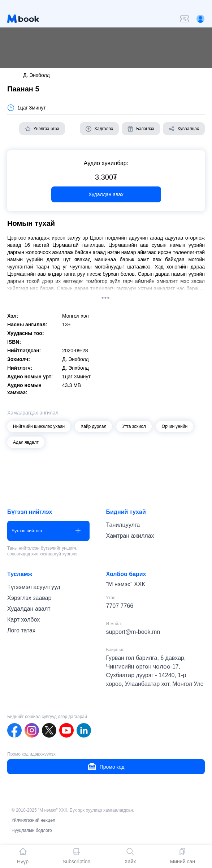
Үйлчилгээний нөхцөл (33, 820)
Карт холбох (23, 620)
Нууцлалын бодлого (32, 830)
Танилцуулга (123, 525)
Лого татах (21, 630)
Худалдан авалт (29, 609)
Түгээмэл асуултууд (34, 587)
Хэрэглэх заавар (29, 598)
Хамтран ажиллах (130, 536)
